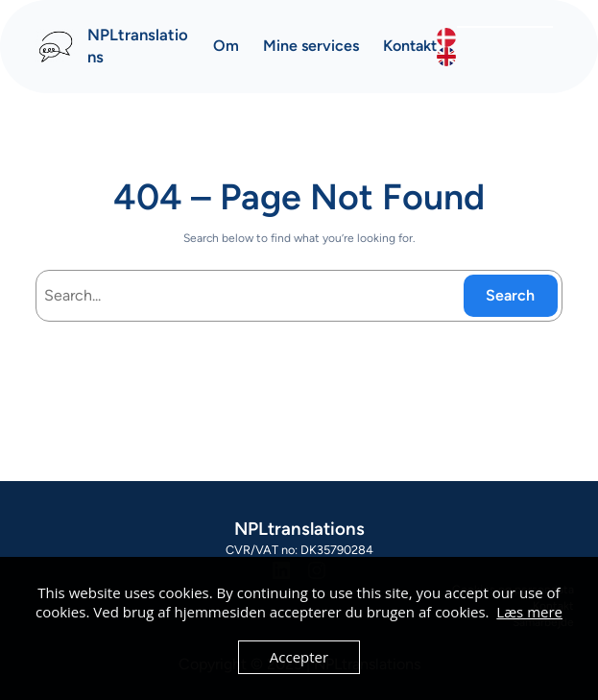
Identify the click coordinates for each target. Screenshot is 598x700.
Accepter (299, 657)
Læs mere (529, 612)
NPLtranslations (299, 529)
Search (510, 295)
